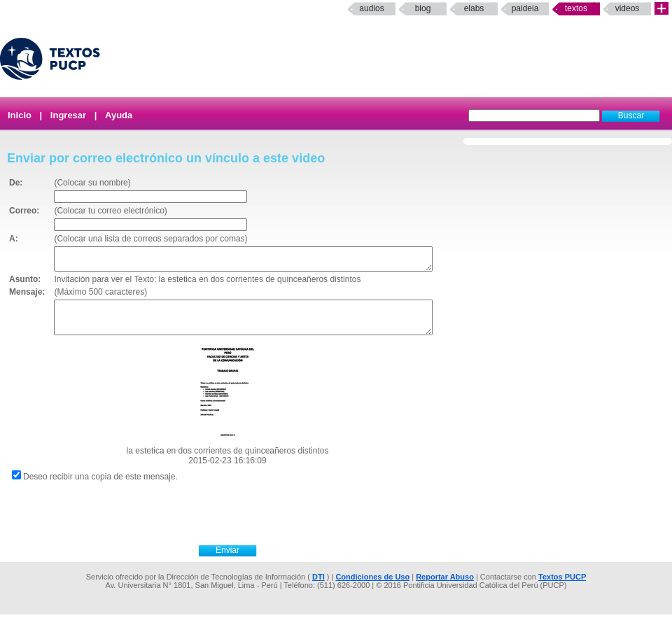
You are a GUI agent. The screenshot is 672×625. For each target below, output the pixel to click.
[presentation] (243, 522)
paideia (525, 8)
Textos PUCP (562, 587)
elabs (474, 8)
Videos (628, 8)
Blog (423, 8)
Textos (576, 8)
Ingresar (68, 115)
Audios (371, 8)
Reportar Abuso (445, 587)
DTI (318, 587)
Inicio (20, 115)
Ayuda (119, 115)
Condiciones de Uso (372, 587)
